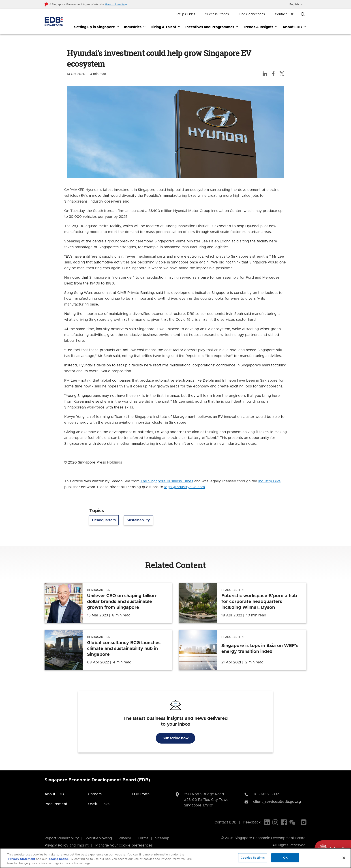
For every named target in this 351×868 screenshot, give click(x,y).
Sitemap (162, 838)
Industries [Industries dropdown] (135, 27)
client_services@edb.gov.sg (277, 802)
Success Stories (217, 14)
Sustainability (138, 520)
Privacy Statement (22, 859)
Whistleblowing (99, 838)
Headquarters (104, 520)
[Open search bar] (303, 14)
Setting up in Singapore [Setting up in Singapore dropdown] (97, 27)
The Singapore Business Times (167, 481)
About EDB (54, 794)
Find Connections (252, 14)
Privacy (125, 838)
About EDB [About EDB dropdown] (294, 27)
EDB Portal (141, 794)
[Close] (344, 858)
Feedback (252, 823)
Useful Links (99, 804)
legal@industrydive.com (185, 487)
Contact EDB (285, 14)
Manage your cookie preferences (124, 846)
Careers (95, 794)
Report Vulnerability (62, 838)
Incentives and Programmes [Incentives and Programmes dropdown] (212, 27)
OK (285, 858)
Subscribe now (175, 738)
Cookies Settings (253, 858)
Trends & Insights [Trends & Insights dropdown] (261, 27)
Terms (143, 838)
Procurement (56, 804)
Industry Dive (270, 481)
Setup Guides (185, 14)
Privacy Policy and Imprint (67, 846)
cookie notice (58, 859)
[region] (175, 858)
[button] (116, 4)
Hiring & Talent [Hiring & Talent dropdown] (166, 27)
